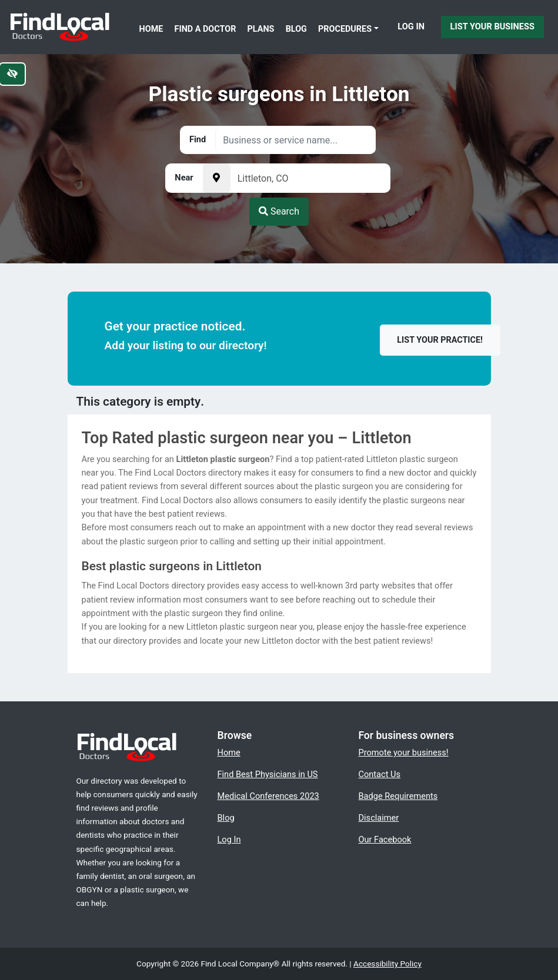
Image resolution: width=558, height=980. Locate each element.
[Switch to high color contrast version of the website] (12, 74)
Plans (261, 29)
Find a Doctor (206, 29)
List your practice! (440, 340)
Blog (296, 29)
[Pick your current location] (216, 178)
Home (151, 29)
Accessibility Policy (387, 964)
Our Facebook (385, 839)
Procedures (345, 29)
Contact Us (380, 774)
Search (279, 211)
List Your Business (492, 26)
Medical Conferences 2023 (268, 796)
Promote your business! (404, 752)
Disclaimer (379, 818)
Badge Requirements (398, 796)
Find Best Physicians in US (268, 774)
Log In (411, 26)
